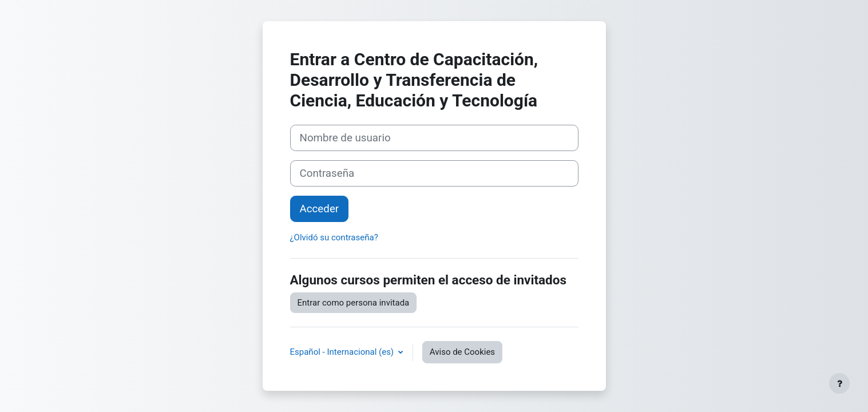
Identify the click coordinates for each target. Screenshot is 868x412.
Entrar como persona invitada (354, 303)
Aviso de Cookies (462, 352)
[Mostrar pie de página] (839, 383)
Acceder (320, 209)
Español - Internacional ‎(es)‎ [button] (343, 352)
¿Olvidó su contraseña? (334, 237)
